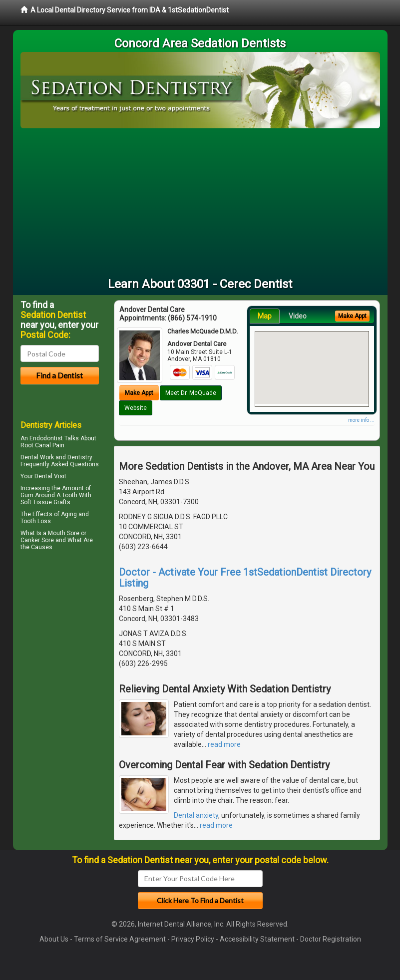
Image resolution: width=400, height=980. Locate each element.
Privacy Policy (193, 939)
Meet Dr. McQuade (191, 393)
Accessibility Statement (257, 939)
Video (298, 316)
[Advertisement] (200, 203)
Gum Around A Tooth (49, 495)
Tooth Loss (36, 521)
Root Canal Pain (42, 445)
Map (265, 316)
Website (136, 408)
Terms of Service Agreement (120, 939)
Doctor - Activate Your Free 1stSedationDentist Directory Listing (245, 578)
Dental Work (37, 457)
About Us (54, 939)
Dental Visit (50, 476)
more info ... (361, 420)
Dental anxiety (196, 815)
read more (224, 744)
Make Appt (139, 393)
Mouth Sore (64, 533)
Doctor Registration (331, 939)
